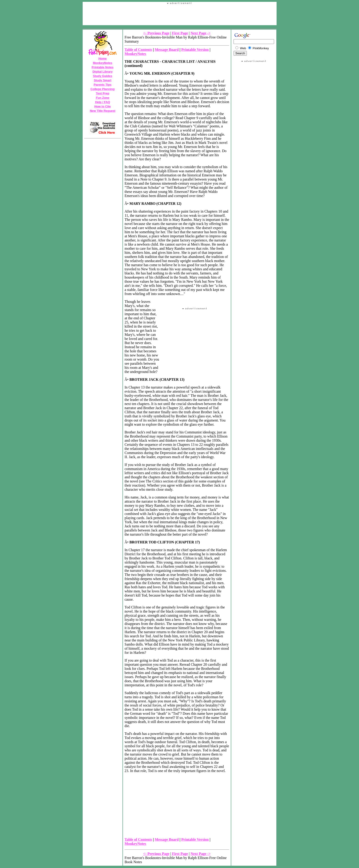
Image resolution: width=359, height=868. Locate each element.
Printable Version (195, 50)
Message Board (167, 50)
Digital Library (102, 72)
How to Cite (103, 106)
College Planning (102, 89)
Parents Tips (103, 85)
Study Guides (103, 76)
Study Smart (103, 80)
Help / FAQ (103, 102)
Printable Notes (102, 67)
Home (103, 59)
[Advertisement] (179, 27)
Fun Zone (103, 98)
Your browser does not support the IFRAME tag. (179, 15)
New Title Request (103, 111)
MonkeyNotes (103, 63)
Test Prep (103, 93)
